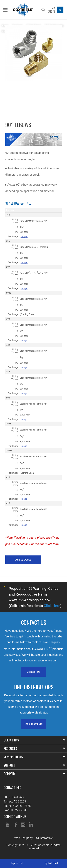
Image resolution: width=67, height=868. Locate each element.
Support (34, 765)
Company (34, 774)
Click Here (52, 606)
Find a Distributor (33, 724)
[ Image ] (24, 236)
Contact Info (12, 787)
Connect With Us (15, 816)
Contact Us (34, 672)
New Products (34, 757)
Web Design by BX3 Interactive (34, 838)
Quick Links (34, 740)
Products (34, 748)
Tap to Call (17, 863)
